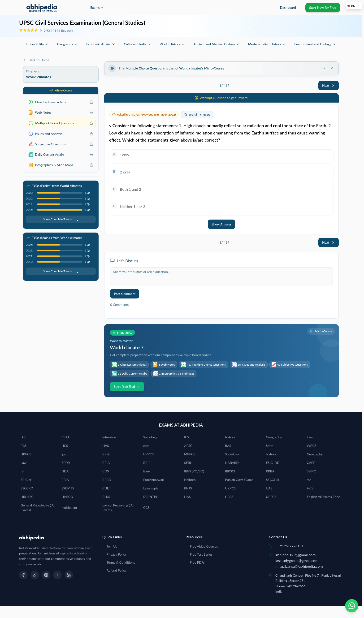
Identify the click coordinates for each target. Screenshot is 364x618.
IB (22, 471)
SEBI (188, 463)
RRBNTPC (151, 497)
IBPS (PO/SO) (194, 471)
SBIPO (312, 471)
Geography (68, 44)
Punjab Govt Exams (239, 480)
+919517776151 (291, 546)
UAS (269, 488)
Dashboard (288, 7)
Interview (109, 437)
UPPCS (148, 454)
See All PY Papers (199, 115)
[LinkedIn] (69, 575)
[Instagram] (46, 575)
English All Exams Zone (323, 497)
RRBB (107, 480)
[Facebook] (23, 575)
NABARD (232, 463)
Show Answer (221, 224)
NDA (65, 471)
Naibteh (190, 480)
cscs (146, 446)
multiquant (69, 508)
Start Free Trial (127, 387)
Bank (147, 471)
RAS (228, 446)
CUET (107, 488)
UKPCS (26, 454)
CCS (146, 508)
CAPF (311, 463)
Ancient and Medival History (216, 44)
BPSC (106, 454)
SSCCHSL (273, 480)
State (270, 446)
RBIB (147, 463)
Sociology (150, 437)
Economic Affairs (101, 44)
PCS (24, 446)
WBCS (312, 446)
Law (310, 437)
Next (329, 85)
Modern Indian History (267, 44)
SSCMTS (68, 488)
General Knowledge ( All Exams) (38, 508)
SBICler (26, 480)
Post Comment (125, 294)
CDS (106, 471)
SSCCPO (27, 488)
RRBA (270, 471)
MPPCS (190, 454)
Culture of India (137, 44)
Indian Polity (37, 44)
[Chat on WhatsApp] (352, 606)
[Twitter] (35, 575)
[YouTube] (57, 575)
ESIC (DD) (273, 463)
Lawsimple (151, 488)
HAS (106, 446)
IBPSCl (230, 471)
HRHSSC (27, 497)
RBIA (106, 463)
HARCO (67, 497)
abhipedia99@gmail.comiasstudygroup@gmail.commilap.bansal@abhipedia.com (299, 560)
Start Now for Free (323, 7)
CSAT (65, 437)
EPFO (66, 463)
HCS (65, 446)
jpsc (64, 454)
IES (186, 437)
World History (172, 44)
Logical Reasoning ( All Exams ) (118, 508)
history (230, 437)
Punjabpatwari (154, 480)
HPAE (229, 497)
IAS (23, 437)
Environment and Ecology (315, 44)
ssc (309, 480)
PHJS (188, 488)
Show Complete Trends (61, 219)
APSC (188, 446)
